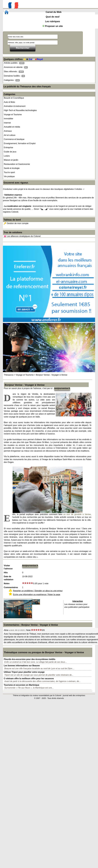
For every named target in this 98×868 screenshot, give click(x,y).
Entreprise (8, 148)
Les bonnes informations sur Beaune (22, 666)
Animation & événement (15, 106)
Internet (7, 123)
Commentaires (11, 587)
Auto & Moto (9, 102)
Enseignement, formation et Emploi (20, 143)
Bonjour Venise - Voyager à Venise (52, 375)
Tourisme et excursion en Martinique (22, 685)
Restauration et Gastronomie (17, 164)
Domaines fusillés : (14, 76)
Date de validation (9, 578)
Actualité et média (12, 127)
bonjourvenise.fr (62, 388)
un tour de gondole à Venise (77, 514)
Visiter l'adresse (8, 567)
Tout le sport (9, 172)
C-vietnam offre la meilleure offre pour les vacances (29, 679)
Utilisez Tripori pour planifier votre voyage (24, 672)
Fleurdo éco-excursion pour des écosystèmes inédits (30, 659)
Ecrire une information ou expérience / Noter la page (37, 595)
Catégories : (12, 80)
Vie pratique (9, 176)
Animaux (8, 131)
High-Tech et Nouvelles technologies (20, 110)
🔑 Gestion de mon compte (16, 223)
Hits (6, 573)
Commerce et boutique (14, 139)
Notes (7, 583)
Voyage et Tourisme (13, 115)
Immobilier (9, 119)
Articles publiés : (14, 63)
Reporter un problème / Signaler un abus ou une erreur (38, 591)
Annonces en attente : (16, 67)
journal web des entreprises (74, 695)
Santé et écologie (12, 168)
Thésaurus (9, 375)
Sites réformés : (14, 72)
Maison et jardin (11, 160)
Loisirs (7, 156)
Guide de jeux (10, 152)
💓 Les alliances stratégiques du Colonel (22, 236)
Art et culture (10, 135)
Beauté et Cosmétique (14, 98)
